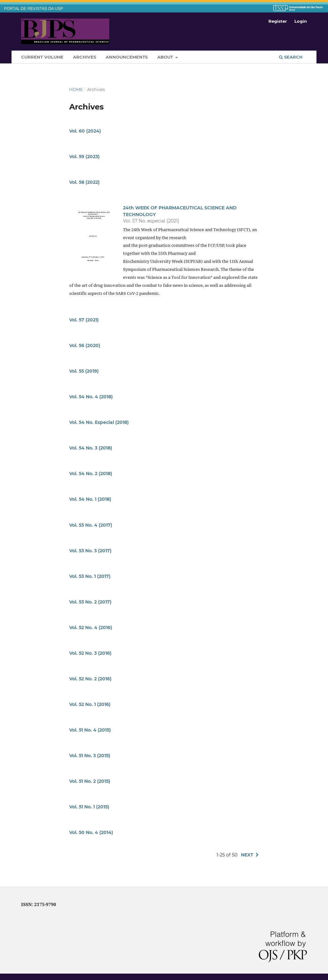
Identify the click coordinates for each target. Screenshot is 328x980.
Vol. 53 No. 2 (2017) (90, 602)
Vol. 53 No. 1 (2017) (90, 576)
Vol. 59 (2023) (84, 157)
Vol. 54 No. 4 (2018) (91, 397)
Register (278, 21)
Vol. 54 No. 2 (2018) (91, 474)
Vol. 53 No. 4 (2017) (91, 525)
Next (247, 855)
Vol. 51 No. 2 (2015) (90, 781)
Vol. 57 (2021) (84, 320)
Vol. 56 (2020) (85, 345)
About (166, 57)
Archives (85, 57)
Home (76, 89)
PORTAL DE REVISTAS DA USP (34, 9)
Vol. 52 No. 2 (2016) (90, 679)
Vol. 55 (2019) (84, 371)
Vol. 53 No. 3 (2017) (90, 551)
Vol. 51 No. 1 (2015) (89, 807)
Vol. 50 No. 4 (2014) (91, 832)
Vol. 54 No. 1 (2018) (90, 499)
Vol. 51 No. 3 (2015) (90, 756)
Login (301, 21)
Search (291, 57)
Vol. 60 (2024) (85, 131)
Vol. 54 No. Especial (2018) (99, 422)
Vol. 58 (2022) (84, 182)
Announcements (127, 57)
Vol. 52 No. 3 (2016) (90, 653)
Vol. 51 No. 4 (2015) (90, 730)
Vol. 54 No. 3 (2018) (91, 448)
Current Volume (42, 57)
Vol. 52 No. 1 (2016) (90, 704)
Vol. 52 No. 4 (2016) (91, 628)
